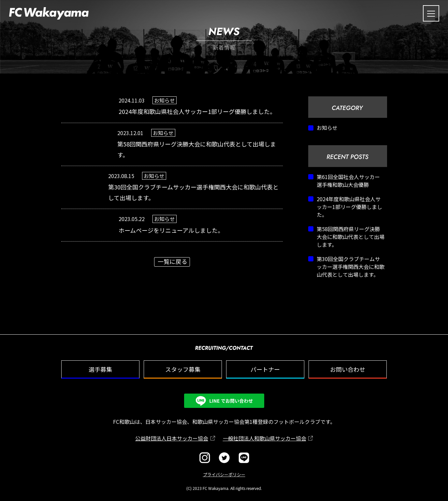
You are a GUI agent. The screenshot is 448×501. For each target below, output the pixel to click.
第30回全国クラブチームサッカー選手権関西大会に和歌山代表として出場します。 (351, 267)
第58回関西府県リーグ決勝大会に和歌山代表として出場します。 (351, 237)
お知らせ (327, 128)
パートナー (265, 369)
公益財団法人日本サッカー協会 (172, 438)
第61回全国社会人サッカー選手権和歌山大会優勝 (348, 181)
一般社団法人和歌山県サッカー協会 (265, 438)
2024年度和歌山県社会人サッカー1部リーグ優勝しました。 (349, 207)
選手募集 (100, 369)
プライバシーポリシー (224, 474)
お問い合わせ (348, 369)
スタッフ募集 (183, 369)
